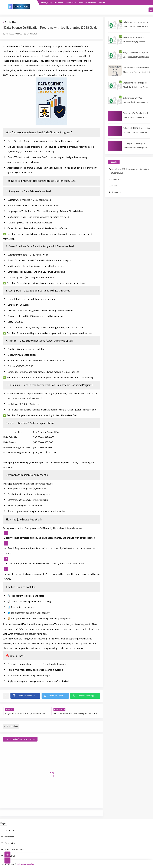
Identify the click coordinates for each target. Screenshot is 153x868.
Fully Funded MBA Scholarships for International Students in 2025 (136, 132)
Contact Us (102, 3)
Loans (114, 186)
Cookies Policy (70, 3)
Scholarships (10, 22)
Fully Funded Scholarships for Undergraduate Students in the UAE (136, 57)
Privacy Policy (47, 3)
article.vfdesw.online (26, 864)
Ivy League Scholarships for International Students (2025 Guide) (135, 148)
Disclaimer (58, 3)
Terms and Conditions (87, 3)
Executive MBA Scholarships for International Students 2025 (130, 171)
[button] (25, 696)
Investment (116, 179)
